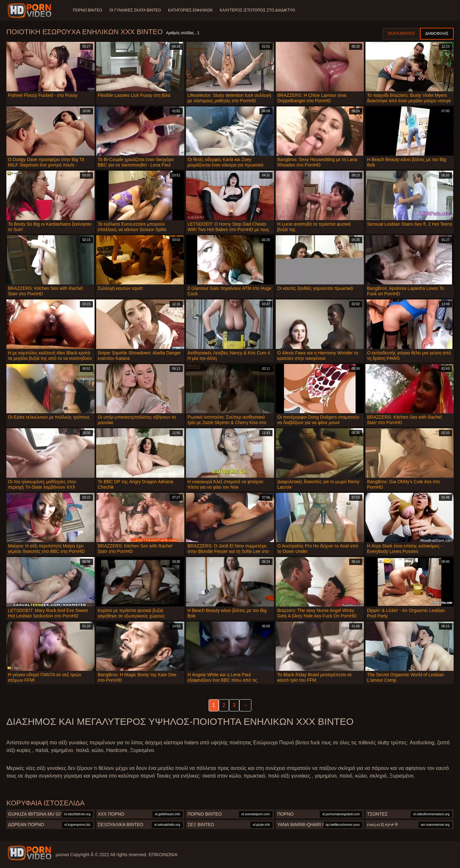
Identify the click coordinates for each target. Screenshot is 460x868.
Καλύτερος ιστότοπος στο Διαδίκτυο (259, 10)
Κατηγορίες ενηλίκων (192, 10)
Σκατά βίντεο (401, 34)
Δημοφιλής (437, 34)
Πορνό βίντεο (88, 10)
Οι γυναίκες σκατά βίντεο (136, 10)
